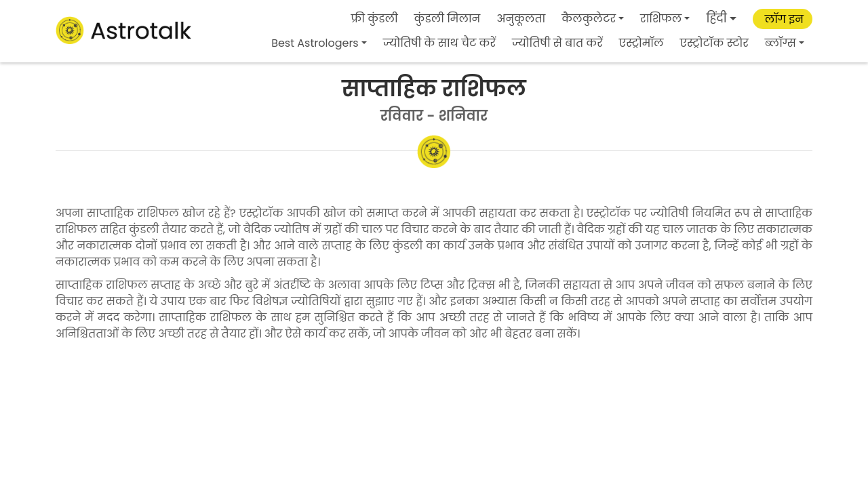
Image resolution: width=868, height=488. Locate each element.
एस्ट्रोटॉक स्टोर (714, 43)
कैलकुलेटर (589, 19)
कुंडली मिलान (448, 19)
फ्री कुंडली (375, 19)
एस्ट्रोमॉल (642, 43)
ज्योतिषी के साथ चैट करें (439, 43)
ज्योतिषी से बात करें (557, 43)
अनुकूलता (521, 19)
